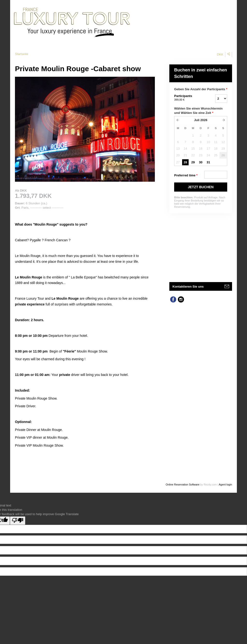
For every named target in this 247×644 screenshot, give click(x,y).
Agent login (225, 485)
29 (193, 162)
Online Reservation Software (183, 485)
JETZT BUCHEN (201, 187)
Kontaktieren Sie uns (188, 287)
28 (185, 162)
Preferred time (186, 175)
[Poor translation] (18, 521)
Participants (189, 98)
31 (208, 162)
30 (201, 162)
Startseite (22, 54)
